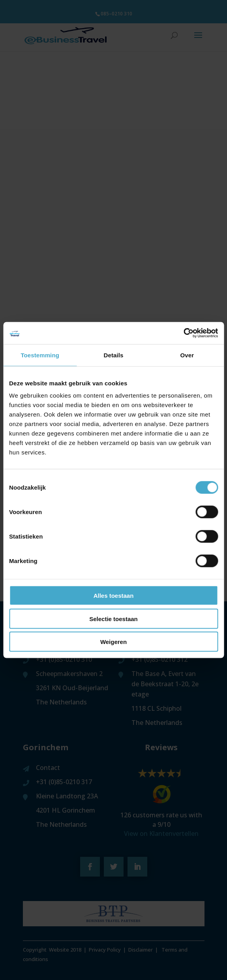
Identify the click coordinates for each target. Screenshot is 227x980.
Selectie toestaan (113, 619)
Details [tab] (114, 355)
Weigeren (113, 642)
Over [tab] (187, 355)
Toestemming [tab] (40, 355)
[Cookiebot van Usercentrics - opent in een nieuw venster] (183, 333)
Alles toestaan (114, 596)
